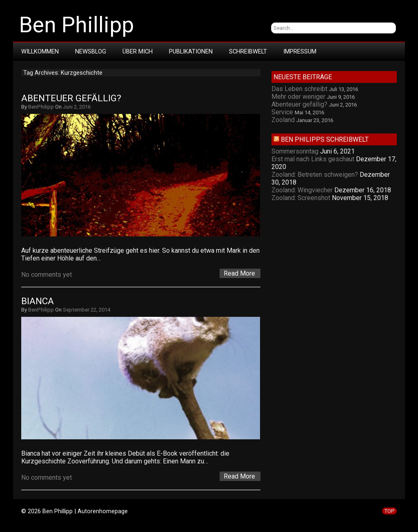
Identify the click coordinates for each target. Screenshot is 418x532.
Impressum (300, 51)
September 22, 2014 (87, 310)
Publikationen (191, 51)
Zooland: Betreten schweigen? (315, 175)
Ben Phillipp (77, 25)
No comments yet (47, 275)
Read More (239, 273)
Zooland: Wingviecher (302, 190)
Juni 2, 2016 (77, 107)
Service (282, 112)
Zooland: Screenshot (301, 198)
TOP (389, 511)
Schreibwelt (248, 51)
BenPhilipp (41, 107)
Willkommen (40, 51)
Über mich (138, 51)
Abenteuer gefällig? (71, 98)
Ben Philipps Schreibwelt (325, 139)
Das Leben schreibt (299, 89)
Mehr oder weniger (298, 97)
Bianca (38, 301)
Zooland (283, 120)
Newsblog (91, 51)
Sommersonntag (295, 151)
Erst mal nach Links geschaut (313, 159)
